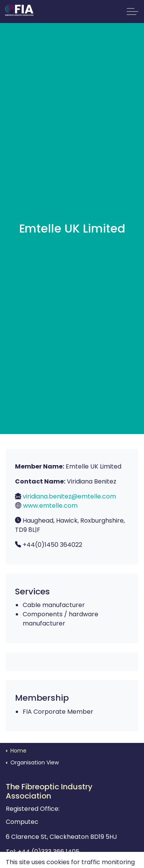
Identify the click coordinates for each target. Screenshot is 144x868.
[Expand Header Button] (132, 12)
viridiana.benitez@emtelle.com (69, 496)
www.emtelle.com (50, 506)
